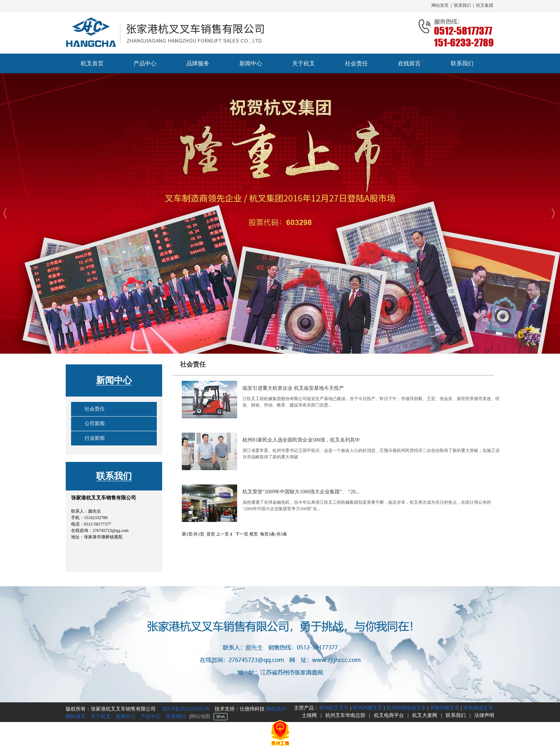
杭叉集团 (485, 5)
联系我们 (462, 5)
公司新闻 (95, 424)
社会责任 (95, 409)
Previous (6, 213)
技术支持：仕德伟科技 (240, 709)
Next (553, 213)
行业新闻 (95, 438)
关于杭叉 (101, 716)
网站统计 (276, 709)
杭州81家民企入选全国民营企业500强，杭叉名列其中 (301, 440)
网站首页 (440, 5)
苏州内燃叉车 (367, 708)
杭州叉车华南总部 (345, 715)
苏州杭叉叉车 (334, 708)
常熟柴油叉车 (478, 708)
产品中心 (151, 716)
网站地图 (200, 716)
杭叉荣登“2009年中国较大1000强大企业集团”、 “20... (301, 492)
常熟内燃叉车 (445, 708)
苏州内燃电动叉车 (406, 708)
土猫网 (309, 715)
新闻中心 (114, 380)
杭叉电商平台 (389, 715)
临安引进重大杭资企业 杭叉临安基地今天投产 (293, 388)
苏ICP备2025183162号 (185, 709)
